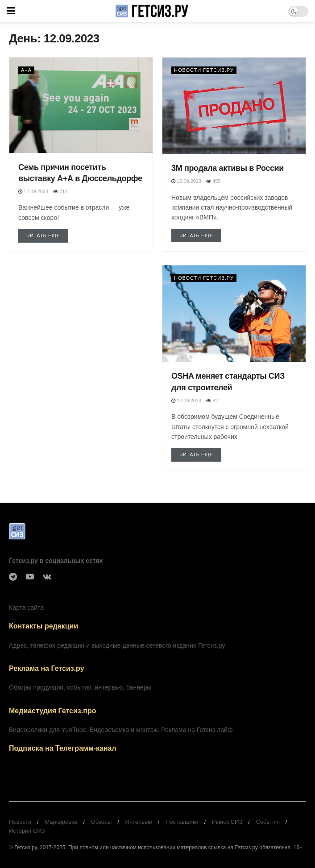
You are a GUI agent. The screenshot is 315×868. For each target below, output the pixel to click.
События (268, 822)
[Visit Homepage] (151, 11)
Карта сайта (26, 608)
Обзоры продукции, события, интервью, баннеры (80, 687)
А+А (26, 70)
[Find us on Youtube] (30, 577)
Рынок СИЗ (227, 822)
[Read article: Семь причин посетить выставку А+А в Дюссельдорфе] (81, 105)
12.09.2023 (33, 191)
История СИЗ (27, 831)
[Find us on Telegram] (13, 577)
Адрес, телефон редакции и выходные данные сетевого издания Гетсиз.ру (117, 645)
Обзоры (102, 822)
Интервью (139, 822)
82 (212, 401)
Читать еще (47, 235)
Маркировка (61, 822)
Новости (20, 822)
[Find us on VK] (47, 577)
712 (60, 191)
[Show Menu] (11, 11)
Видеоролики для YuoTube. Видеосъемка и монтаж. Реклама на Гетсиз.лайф (121, 730)
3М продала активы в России (228, 168)
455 (213, 181)
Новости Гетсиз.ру (204, 70)
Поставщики (182, 822)
